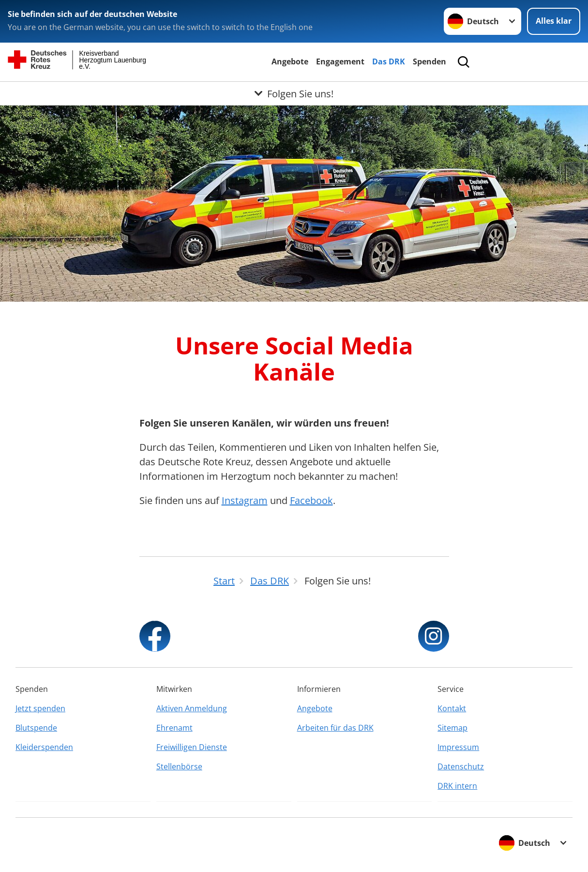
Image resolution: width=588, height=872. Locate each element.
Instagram (245, 500)
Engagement (340, 61)
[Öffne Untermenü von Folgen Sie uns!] (294, 93)
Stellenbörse (179, 766)
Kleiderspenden (44, 747)
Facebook (311, 500)
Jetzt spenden (40, 708)
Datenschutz (461, 766)
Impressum (458, 747)
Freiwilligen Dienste (192, 747)
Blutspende (36, 728)
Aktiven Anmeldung (192, 708)
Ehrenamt (174, 728)
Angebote (290, 61)
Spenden (430, 61)
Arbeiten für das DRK (335, 728)
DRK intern (457, 786)
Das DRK (389, 61)
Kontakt (452, 708)
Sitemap (452, 728)
